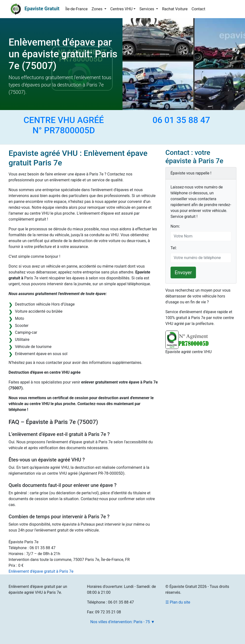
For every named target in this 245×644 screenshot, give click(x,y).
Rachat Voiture (175, 9)
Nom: (175, 226)
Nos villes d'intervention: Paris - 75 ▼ (122, 622)
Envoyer (183, 272)
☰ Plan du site (178, 602)
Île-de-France (77, 9)
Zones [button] (98, 9)
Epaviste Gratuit (42, 9)
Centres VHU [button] (121, 9)
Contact (198, 9)
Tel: (174, 248)
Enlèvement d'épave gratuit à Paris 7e (41, 571)
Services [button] (147, 9)
